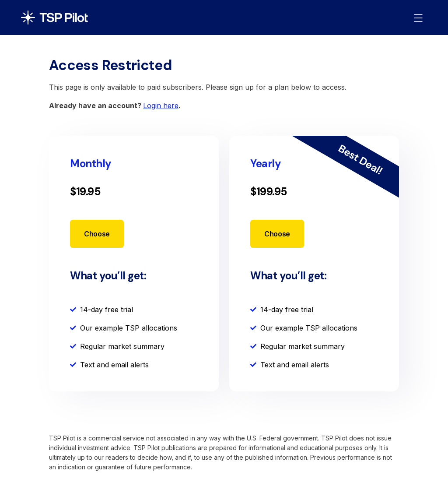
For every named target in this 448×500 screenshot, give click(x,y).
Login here (161, 106)
